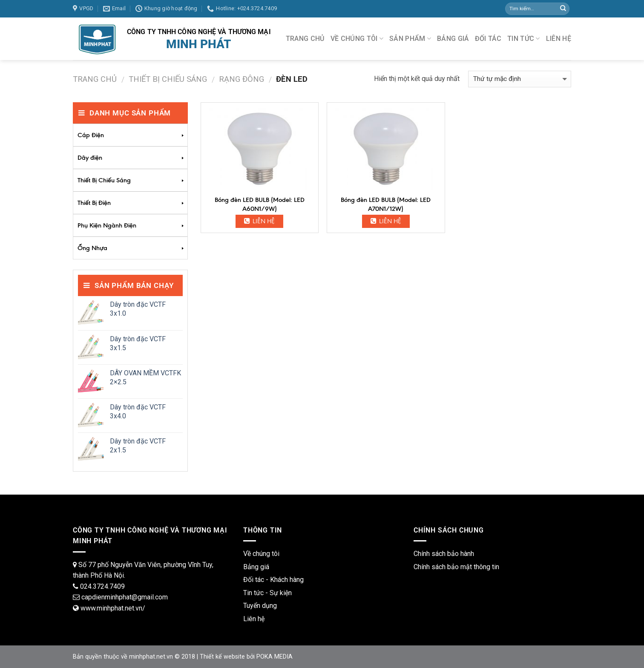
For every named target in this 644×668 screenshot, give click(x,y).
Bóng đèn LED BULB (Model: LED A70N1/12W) (386, 204)
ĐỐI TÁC (488, 39)
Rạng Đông (241, 79)
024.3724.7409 (102, 586)
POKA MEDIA (275, 657)
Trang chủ (95, 79)
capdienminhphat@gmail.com (125, 597)
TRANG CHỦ (305, 39)
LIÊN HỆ (559, 39)
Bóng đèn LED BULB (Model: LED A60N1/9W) (260, 204)
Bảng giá (256, 567)
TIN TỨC (524, 39)
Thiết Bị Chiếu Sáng (168, 79)
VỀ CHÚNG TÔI (357, 39)
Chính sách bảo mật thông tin (456, 567)
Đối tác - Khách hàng (273, 580)
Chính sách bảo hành (444, 554)
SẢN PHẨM (410, 39)
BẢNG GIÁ (453, 39)
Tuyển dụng (260, 606)
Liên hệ (259, 221)
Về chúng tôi (261, 554)
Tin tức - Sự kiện (267, 593)
